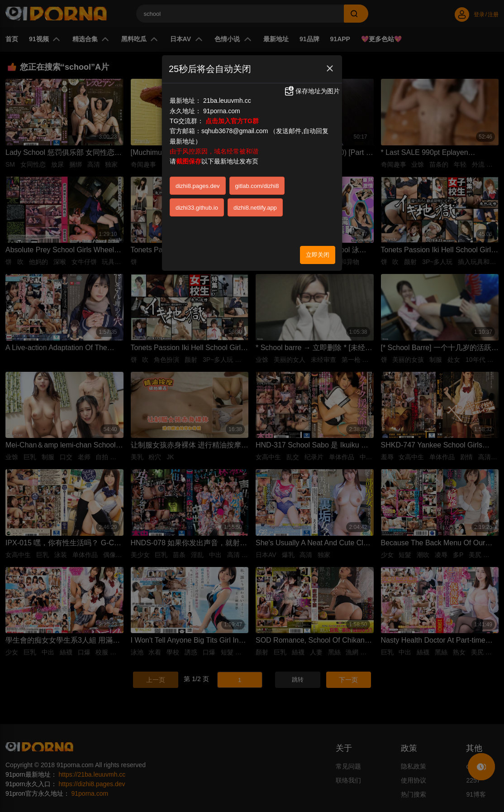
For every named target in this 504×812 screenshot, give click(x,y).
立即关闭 (318, 255)
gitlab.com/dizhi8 (257, 186)
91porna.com (222, 111)
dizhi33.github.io (197, 208)
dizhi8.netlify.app (255, 208)
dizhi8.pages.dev (198, 186)
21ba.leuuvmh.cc (227, 101)
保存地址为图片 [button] (312, 91)
